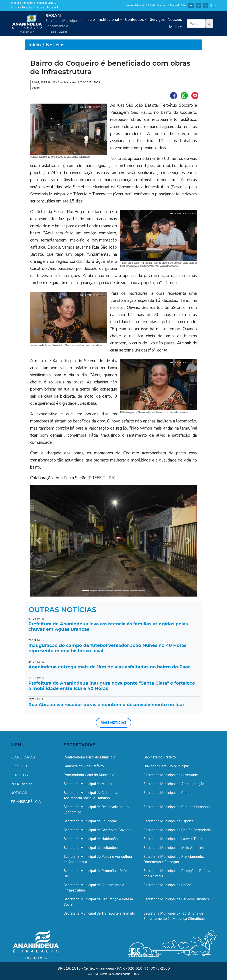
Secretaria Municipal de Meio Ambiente (174, 848)
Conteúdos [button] (135, 20)
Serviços (157, 20)
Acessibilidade (135, 5)
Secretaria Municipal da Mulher (88, 784)
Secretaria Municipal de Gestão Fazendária (177, 830)
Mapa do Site (177, 5)
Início (90, 20)
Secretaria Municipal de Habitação (91, 839)
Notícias (175, 20)
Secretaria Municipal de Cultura (168, 793)
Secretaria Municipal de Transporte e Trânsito (99, 913)
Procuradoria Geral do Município (89, 775)
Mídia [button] (174, 27)
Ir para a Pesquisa (23, 8)
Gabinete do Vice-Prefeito (84, 766)
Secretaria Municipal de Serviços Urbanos (176, 899)
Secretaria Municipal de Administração (174, 784)
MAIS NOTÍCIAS (113, 723)
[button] (209, 24)
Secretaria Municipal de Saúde (167, 885)
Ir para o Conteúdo (23, 3)
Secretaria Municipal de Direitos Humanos (177, 807)
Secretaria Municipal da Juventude (171, 775)
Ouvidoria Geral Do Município (166, 766)
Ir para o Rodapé (47, 8)
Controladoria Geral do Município (90, 757)
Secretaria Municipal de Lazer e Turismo (175, 839)
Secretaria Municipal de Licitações (91, 848)
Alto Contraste (156, 5)
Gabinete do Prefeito (159, 757)
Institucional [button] (109, 20)
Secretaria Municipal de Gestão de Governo (98, 830)
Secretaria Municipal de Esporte (168, 821)
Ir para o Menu (47, 3)
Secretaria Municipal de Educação (90, 821)
